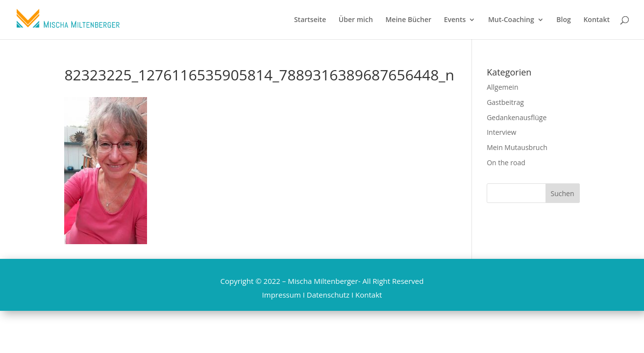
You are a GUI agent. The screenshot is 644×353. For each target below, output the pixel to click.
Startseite (310, 20)
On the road (506, 163)
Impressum (282, 295)
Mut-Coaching (511, 20)
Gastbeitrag (505, 102)
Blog (563, 20)
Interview (501, 132)
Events (455, 20)
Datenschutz (328, 295)
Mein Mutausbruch (517, 147)
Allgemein (502, 87)
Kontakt (596, 20)
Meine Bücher (408, 20)
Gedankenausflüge (517, 117)
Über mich (356, 20)
